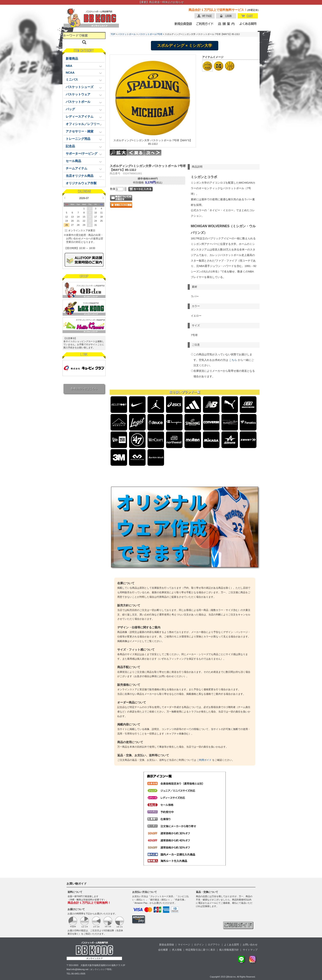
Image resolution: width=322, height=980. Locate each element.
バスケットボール (127, 34)
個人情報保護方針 (229, 950)
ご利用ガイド (204, 760)
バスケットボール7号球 (150, 34)
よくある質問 (231, 945)
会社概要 (163, 950)
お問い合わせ (250, 945)
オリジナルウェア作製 (81, 183)
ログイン (199, 945)
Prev (65, 198)
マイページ (184, 945)
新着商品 (72, 59)
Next (103, 198)
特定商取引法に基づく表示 (200, 950)
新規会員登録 (167, 945)
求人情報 (177, 950)
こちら (233, 360)
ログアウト (214, 945)
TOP (113, 34)
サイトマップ (250, 950)
